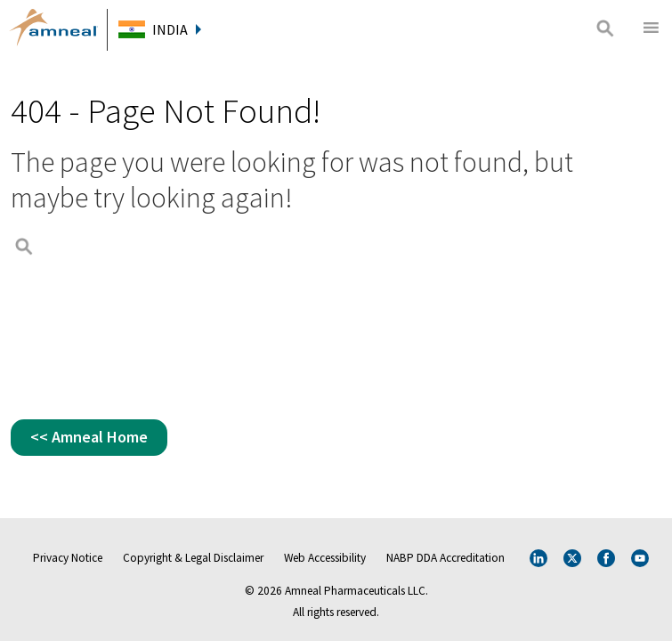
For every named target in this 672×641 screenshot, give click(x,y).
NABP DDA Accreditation (445, 558)
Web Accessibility (325, 558)
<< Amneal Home (89, 437)
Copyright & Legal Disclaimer (193, 558)
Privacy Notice (68, 558)
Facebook (606, 558)
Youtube (640, 558)
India (177, 29)
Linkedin (538, 558)
